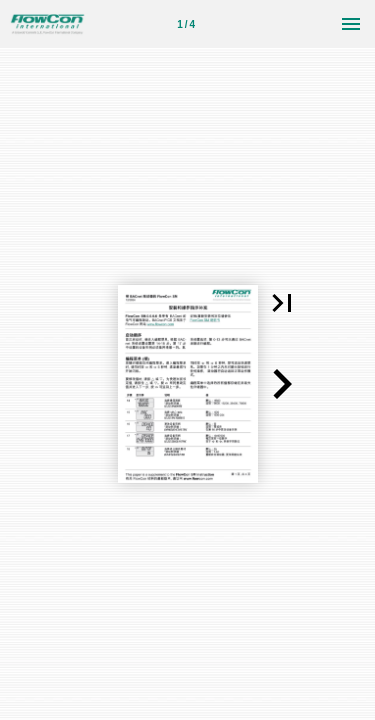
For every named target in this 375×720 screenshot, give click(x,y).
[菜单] (351, 24)
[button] (282, 303)
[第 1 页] (186, 24)
